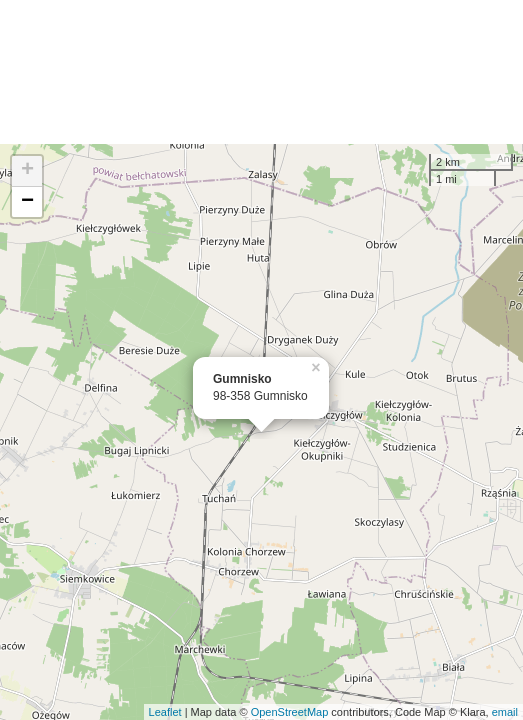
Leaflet (165, 712)
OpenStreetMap (290, 712)
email (505, 712)
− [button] (27, 202)
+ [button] (27, 171)
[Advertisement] (261, 72)
